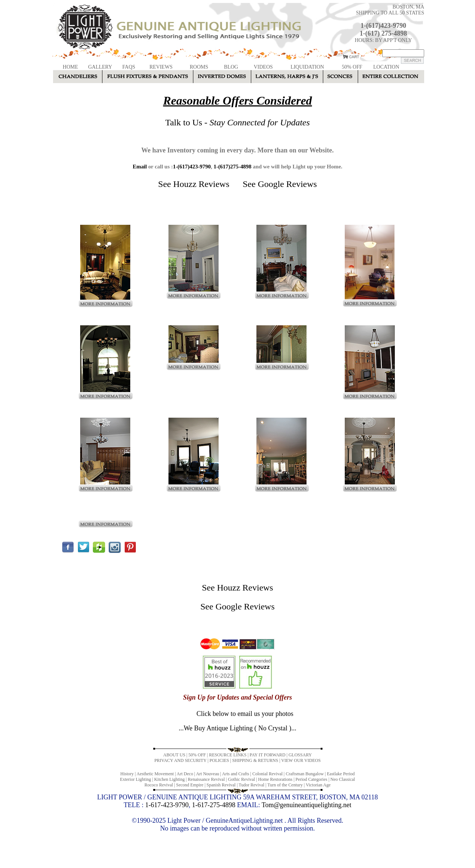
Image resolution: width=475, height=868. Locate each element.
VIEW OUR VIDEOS (301, 760)
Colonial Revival (268, 774)
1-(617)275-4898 (232, 167)
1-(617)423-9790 (384, 26)
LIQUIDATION (307, 67)
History (127, 774)
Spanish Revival (221, 785)
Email (140, 167)
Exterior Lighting (135, 779)
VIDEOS (263, 67)
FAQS (129, 67)
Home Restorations (275, 779)
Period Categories (311, 779)
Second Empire (190, 785)
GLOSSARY (300, 755)
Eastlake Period (341, 774)
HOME (70, 67)
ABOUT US (174, 755)
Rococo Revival (159, 785)
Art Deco (185, 774)
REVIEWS (161, 67)
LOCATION (386, 67)
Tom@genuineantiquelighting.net (307, 805)
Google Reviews (287, 184)
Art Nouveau (207, 774)
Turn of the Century (285, 785)
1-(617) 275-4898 (383, 33)
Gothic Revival (241, 779)
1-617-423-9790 (167, 805)
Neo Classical (343, 779)
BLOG (231, 67)
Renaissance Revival (206, 779)
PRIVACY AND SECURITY (180, 760)
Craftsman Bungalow (305, 774)
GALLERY (100, 67)
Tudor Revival (251, 785)
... (237, 728)
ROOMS (199, 67)
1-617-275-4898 (214, 805)
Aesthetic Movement (155, 774)
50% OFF (352, 67)
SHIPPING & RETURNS (255, 760)
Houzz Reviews (201, 184)
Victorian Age (318, 785)
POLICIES (220, 760)
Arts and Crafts (235, 774)
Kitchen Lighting (169, 779)
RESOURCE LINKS (228, 755)
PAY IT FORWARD (268, 755)
